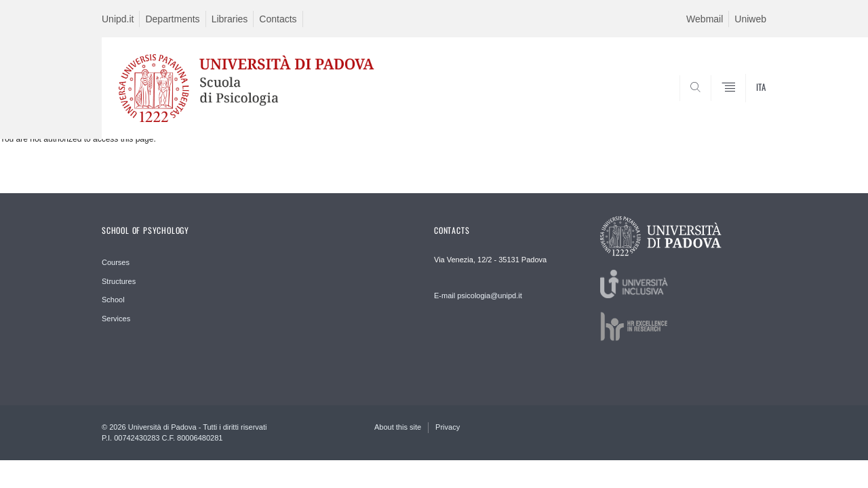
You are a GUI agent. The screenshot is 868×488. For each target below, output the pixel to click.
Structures (119, 281)
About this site (398, 427)
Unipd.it (118, 19)
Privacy (448, 427)
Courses (116, 262)
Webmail (705, 19)
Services (116, 319)
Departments (172, 19)
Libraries (230, 19)
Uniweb (750, 19)
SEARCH (743, 106)
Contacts (278, 19)
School (113, 300)
